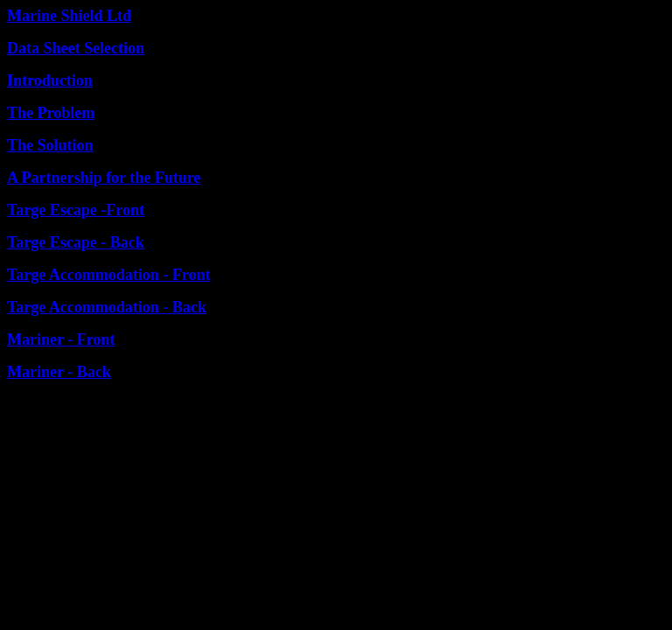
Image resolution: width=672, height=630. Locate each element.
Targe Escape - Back (76, 242)
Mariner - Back (59, 372)
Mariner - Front (61, 339)
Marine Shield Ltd (69, 16)
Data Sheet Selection (76, 48)
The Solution (50, 145)
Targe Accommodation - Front (108, 275)
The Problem (51, 113)
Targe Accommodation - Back (107, 307)
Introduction (50, 80)
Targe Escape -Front (76, 210)
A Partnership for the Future (104, 178)
